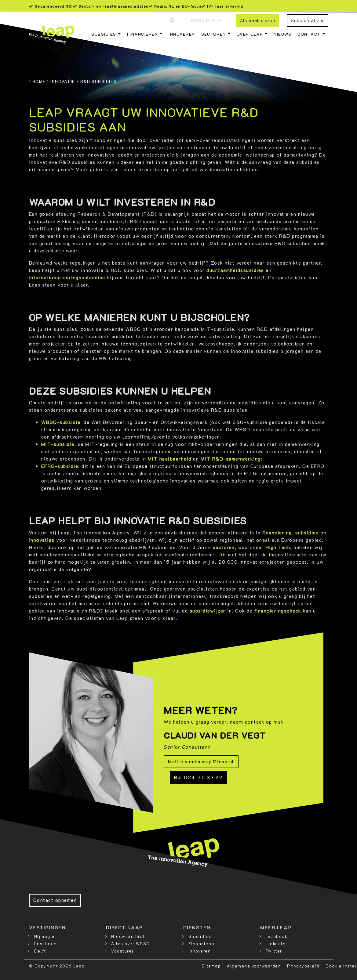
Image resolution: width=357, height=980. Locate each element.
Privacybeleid (303, 966)
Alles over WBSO (131, 944)
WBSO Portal (208, 20)
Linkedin (275, 944)
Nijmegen (45, 936)
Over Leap (250, 34)
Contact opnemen (55, 900)
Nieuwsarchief (128, 936)
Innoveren (182, 34)
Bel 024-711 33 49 (199, 777)
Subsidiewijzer (307, 20)
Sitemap (211, 966)
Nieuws (282, 34)
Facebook (276, 936)
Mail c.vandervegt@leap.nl (201, 761)
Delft (40, 951)
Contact (309, 34)
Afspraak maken (258, 20)
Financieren (143, 34)
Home (39, 81)
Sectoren (214, 34)
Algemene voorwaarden (254, 966)
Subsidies (104, 34)
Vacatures (123, 951)
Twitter (274, 951)
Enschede (46, 944)
